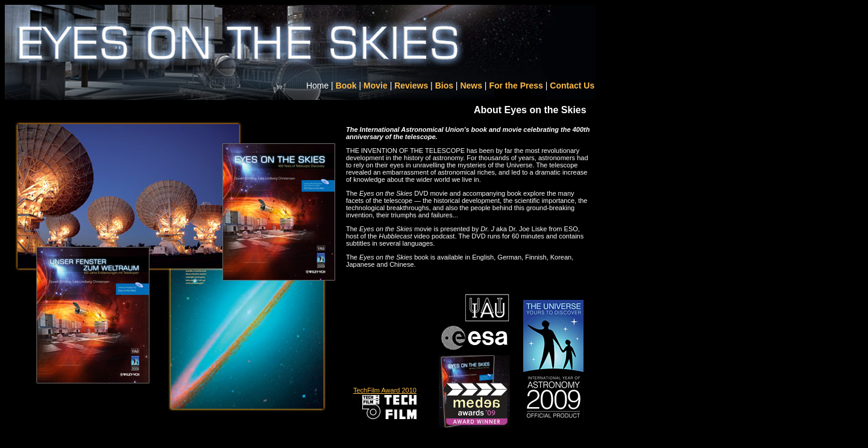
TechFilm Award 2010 (385, 390)
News (471, 86)
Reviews (411, 86)
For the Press (516, 86)
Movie (376, 86)
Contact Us (572, 86)
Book (346, 86)
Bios (444, 86)
